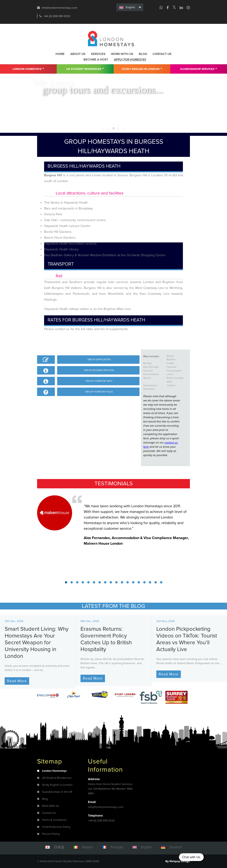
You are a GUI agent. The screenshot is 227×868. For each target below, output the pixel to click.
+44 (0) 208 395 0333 (57, 16)
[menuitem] (130, 7)
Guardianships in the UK (57, 792)
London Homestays (28, 69)
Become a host (96, 60)
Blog (143, 54)
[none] (130, 7)
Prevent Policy (51, 834)
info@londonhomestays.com (59, 8)
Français (117, 847)
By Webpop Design (178, 861)
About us (78, 54)
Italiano (87, 847)
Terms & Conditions (54, 820)
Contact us (162, 54)
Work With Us (51, 806)
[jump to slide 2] (114, 128)
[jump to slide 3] (118, 128)
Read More (17, 681)
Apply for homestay (130, 60)
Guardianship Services (199, 69)
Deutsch (176, 847)
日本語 (59, 847)
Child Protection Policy (56, 827)
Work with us (122, 54)
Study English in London (142, 69)
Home (60, 54)
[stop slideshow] (124, 128)
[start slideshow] (104, 128)
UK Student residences (85, 69)
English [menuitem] (130, 7)
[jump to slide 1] (109, 128)
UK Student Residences (57, 778)
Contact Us (49, 813)
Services (98, 54)
